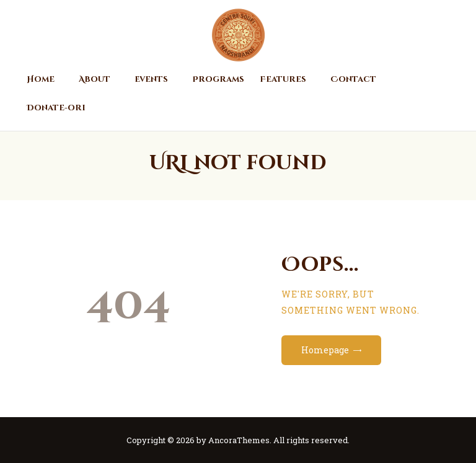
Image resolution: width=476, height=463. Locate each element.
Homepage (325, 350)
